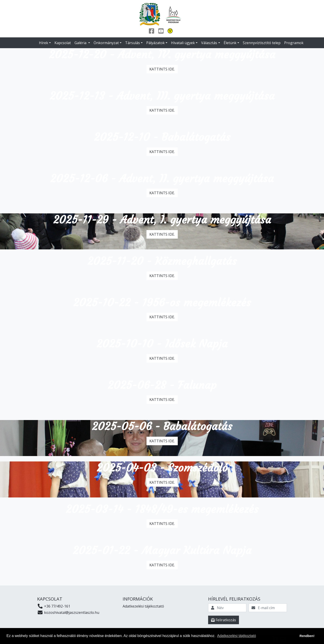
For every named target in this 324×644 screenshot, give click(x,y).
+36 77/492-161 (54, 606)
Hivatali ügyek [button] (183, 43)
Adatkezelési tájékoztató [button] (237, 636)
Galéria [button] (81, 43)
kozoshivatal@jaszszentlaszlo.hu (68, 612)
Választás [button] (209, 43)
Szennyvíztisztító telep (262, 43)
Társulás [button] (133, 43)
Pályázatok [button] (155, 43)
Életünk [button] (230, 43)
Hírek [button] (44, 43)
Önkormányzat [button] (106, 43)
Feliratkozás (224, 620)
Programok (294, 43)
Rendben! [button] (307, 636)
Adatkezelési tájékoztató (143, 606)
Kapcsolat (63, 43)
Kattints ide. (162, 69)
